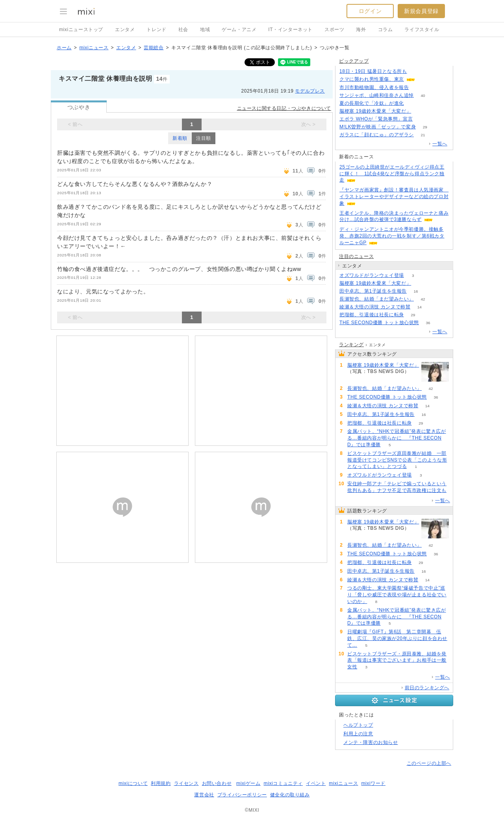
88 (418, 88)
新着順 (180, 138)
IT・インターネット (290, 30)
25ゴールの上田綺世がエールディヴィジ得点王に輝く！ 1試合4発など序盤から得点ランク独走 (392, 174)
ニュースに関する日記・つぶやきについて (284, 108)
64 (420, 111)
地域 (205, 30)
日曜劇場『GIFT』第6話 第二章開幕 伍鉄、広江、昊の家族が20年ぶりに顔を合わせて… (397, 638)
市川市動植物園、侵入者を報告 (374, 87)
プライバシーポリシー (242, 795)
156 (422, 119)
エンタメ (125, 30)
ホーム (64, 48)
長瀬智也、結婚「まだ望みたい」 (377, 299)
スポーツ (334, 30)
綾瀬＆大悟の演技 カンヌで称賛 (375, 307)
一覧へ (440, 144)
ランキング (351, 345)
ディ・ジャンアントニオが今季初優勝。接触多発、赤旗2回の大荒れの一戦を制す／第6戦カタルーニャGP (392, 236)
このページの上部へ (429, 763)
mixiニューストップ (81, 30)
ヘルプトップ (358, 725)
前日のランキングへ (427, 688)
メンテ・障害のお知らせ (371, 742)
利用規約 (161, 783)
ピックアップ (354, 61)
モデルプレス (310, 91)
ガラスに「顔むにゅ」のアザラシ (377, 135)
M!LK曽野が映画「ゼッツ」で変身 (378, 127)
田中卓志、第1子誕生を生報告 (373, 291)
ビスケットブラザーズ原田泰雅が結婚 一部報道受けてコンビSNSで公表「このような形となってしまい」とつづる (397, 460)
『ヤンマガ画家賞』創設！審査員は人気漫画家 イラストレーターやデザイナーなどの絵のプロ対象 (394, 197)
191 (424, 79)
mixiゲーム (248, 783)
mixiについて (133, 783)
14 (420, 307)
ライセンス (186, 783)
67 (416, 71)
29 (425, 127)
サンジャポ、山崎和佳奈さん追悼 (377, 95)
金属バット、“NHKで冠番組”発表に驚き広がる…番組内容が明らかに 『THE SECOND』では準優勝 (397, 438)
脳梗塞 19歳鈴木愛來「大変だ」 (375, 111)
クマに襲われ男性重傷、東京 (372, 79)
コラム (385, 30)
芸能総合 (154, 48)
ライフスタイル (422, 30)
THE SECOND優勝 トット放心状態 (379, 323)
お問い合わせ (217, 783)
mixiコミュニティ (283, 783)
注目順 (204, 138)
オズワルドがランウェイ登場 (372, 275)
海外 (361, 30)
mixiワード (373, 783)
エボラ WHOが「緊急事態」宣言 (376, 119)
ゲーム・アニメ (239, 30)
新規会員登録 (421, 11)
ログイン (370, 11)
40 (423, 96)
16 (416, 291)
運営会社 (204, 795)
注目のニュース (356, 256)
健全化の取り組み (290, 795)
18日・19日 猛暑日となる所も (373, 71)
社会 (183, 30)
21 (423, 135)
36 (428, 323)
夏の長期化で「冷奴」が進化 (372, 103)
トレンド (156, 30)
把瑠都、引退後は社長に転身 (372, 315)
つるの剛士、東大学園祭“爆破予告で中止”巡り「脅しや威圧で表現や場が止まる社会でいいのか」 (397, 595)
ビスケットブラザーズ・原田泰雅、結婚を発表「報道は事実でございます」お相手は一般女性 (397, 660)
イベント (316, 783)
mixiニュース (94, 48)
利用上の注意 (358, 734)
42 (423, 299)
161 (413, 103)
